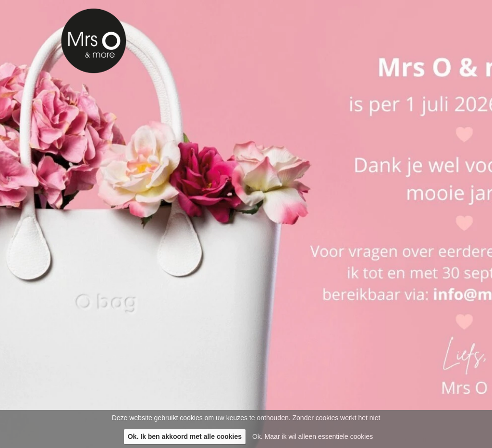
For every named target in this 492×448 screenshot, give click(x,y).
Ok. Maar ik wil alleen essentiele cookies (313, 436)
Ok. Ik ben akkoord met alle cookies (185, 436)
